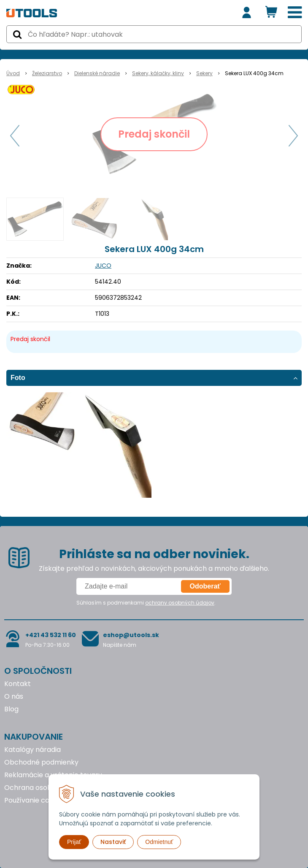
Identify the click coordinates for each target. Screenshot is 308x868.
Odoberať (205, 586)
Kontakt (18, 684)
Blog (11, 709)
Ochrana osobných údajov (48, 788)
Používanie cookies (35, 800)
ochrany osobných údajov (180, 603)
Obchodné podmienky (41, 762)
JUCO (103, 266)
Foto (18, 378)
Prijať (74, 842)
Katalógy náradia (32, 750)
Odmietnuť (159, 842)
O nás (14, 696)
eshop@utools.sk (131, 635)
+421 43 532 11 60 (51, 635)
